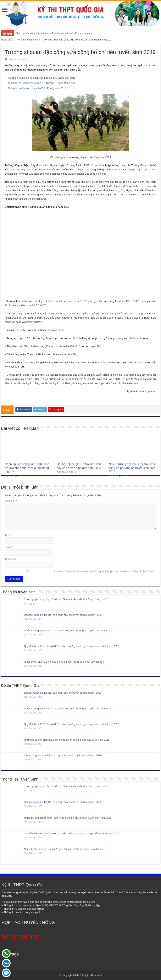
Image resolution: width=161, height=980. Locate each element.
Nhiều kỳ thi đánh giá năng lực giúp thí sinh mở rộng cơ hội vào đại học (64, 662)
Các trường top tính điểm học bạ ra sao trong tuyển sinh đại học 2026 (63, 755)
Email (9, 547)
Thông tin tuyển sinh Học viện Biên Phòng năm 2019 (37, 88)
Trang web (11, 559)
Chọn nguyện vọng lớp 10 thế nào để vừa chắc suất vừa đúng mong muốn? (55, 33)
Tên (8, 535)
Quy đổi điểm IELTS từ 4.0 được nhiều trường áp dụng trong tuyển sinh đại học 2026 (71, 646)
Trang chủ (6, 40)
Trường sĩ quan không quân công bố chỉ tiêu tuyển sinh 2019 (42, 78)
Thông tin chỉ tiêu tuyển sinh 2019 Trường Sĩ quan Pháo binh (42, 83)
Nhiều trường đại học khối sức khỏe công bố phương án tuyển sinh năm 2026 (132, 468)
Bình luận (11, 501)
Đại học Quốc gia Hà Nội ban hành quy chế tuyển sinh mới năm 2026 (63, 615)
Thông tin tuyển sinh (27, 40)
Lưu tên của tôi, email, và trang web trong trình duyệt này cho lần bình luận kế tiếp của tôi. (104, 571)
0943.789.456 (20, 937)
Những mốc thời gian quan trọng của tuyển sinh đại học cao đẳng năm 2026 (67, 740)
